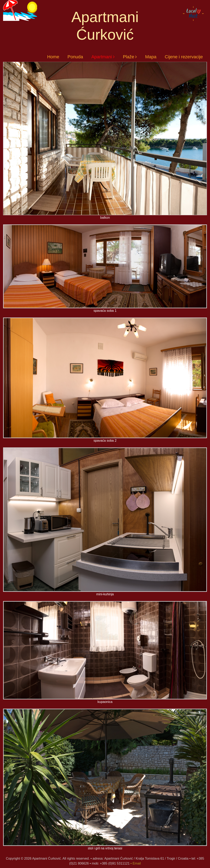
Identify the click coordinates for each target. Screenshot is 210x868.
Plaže (128, 57)
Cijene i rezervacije (184, 57)
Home (53, 57)
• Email (136, 863)
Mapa (151, 57)
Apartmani (102, 57)
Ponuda (75, 57)
